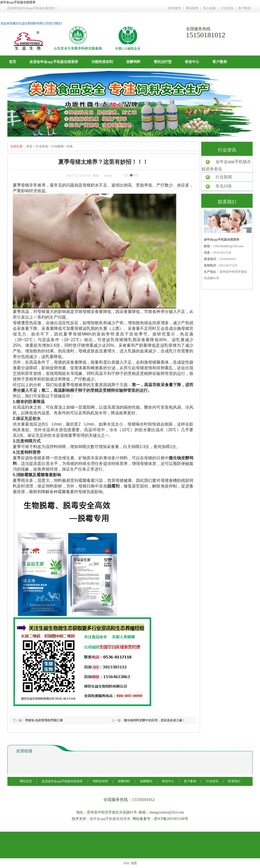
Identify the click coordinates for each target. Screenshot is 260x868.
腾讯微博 (192, 8)
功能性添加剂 (102, 62)
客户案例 (244, 8)
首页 (13, 62)
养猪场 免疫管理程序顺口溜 (44, 720)
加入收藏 (209, 8)
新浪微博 (174, 8)
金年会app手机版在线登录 (18, 2)
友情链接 (24, 751)
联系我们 (234, 781)
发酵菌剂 (146, 781)
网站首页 (26, 781)
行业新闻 (57, 146)
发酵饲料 (133, 62)
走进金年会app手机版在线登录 (54, 62)
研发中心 (192, 62)
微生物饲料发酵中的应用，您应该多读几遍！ (155, 720)
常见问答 (224, 186)
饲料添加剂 (100, 781)
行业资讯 (227, 8)
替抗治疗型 (163, 62)
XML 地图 (130, 863)
